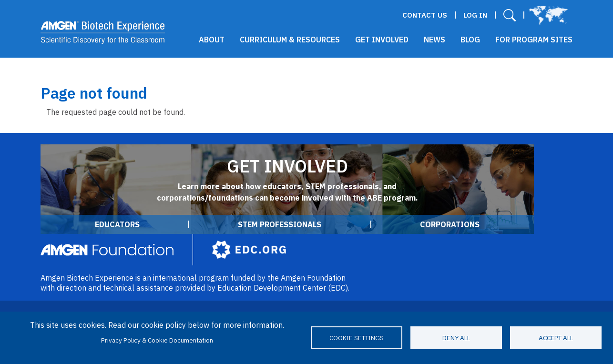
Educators (117, 224)
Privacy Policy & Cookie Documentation (157, 340)
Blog (470, 40)
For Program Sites (534, 40)
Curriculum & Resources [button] (290, 40)
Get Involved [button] (382, 40)
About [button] (212, 40)
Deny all (456, 338)
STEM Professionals (280, 224)
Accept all (556, 338)
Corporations (450, 224)
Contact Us (425, 15)
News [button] (434, 40)
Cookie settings (357, 338)
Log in (475, 15)
